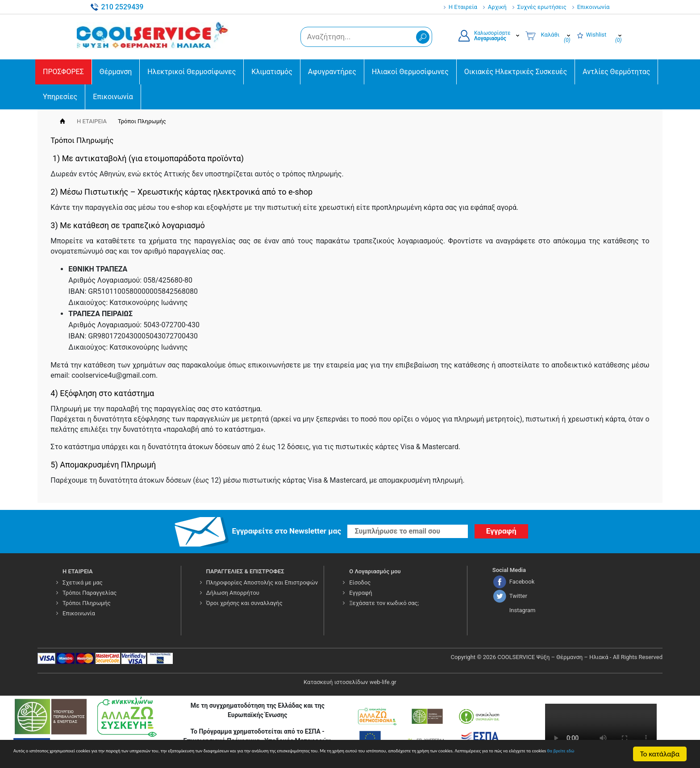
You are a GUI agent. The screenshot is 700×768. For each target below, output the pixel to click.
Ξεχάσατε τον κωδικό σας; (384, 603)
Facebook (522, 582)
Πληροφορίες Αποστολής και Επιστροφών (262, 582)
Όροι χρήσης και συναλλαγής (244, 603)
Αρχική (497, 7)
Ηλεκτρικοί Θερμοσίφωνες (192, 72)
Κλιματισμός (272, 72)
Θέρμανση (116, 72)
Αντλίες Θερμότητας (616, 72)
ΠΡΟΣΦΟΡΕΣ (63, 72)
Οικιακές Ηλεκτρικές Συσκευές (516, 72)
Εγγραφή (360, 593)
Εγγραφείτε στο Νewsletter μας (287, 531)
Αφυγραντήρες (332, 72)
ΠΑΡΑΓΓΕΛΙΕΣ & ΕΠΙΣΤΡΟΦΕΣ (245, 571)
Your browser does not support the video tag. (601, 732)
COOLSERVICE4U (155, 35)
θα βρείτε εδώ (294, 758)
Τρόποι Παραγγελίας (90, 593)
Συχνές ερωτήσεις (542, 7)
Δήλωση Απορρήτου (233, 593)
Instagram (523, 610)
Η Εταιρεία (463, 7)
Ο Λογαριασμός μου (375, 571)
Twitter (518, 596)
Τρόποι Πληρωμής (87, 603)
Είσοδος (360, 582)
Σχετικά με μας (83, 582)
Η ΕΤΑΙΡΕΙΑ (92, 121)
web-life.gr (383, 682)
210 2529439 (123, 7)
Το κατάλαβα (660, 750)
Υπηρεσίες (60, 97)
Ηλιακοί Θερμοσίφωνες (410, 72)
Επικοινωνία (594, 7)
